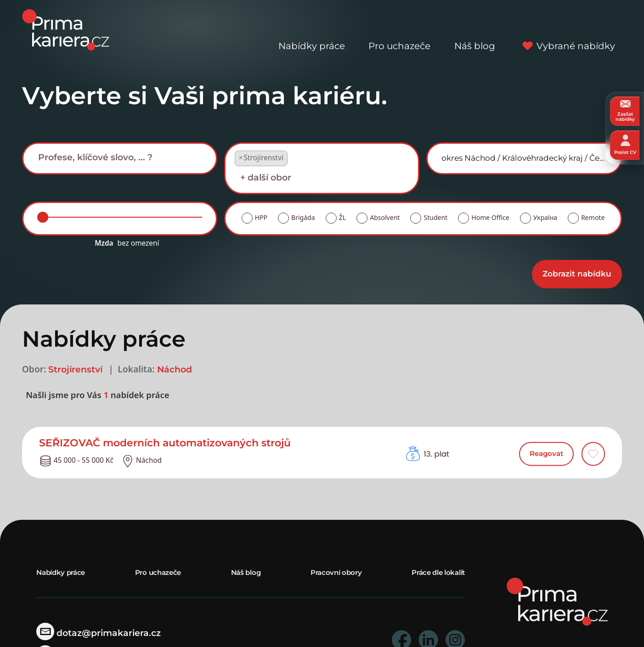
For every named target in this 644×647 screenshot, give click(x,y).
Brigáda (303, 217)
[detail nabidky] (209, 443)
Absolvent (385, 217)
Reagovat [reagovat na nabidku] (546, 454)
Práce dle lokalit (438, 572)
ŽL (342, 217)
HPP (261, 217)
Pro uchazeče (399, 30)
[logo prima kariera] (66, 29)
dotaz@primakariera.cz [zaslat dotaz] (99, 633)
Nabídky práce (312, 30)
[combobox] (120, 158)
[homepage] (557, 601)
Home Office (490, 217)
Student (435, 217)
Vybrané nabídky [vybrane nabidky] (567, 30)
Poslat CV (625, 145)
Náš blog (475, 30)
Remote (593, 217)
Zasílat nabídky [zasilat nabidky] (625, 111)
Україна (545, 217)
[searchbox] (127, 158)
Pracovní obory (336, 572)
